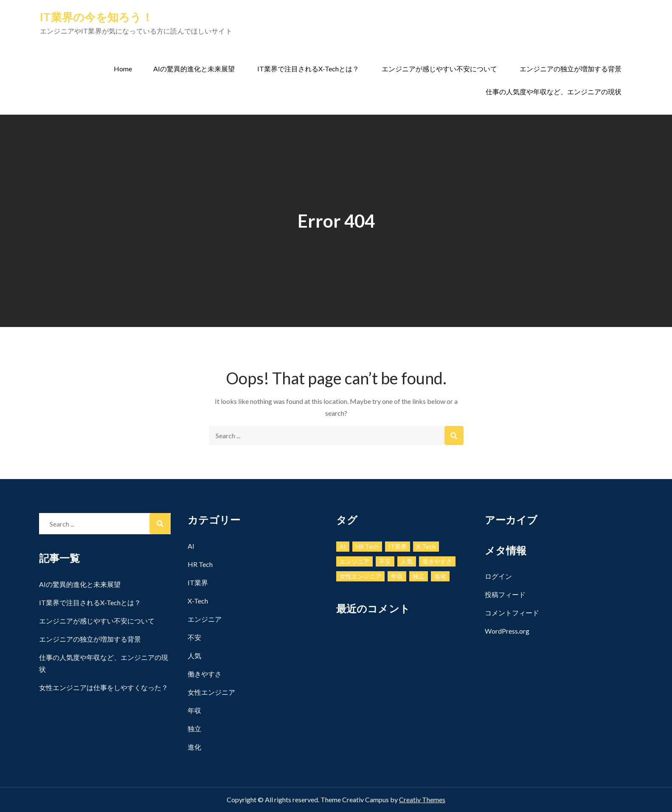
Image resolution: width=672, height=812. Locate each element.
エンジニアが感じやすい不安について (439, 69)
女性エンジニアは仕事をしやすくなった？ (104, 687)
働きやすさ (205, 674)
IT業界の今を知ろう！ (96, 17)
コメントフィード (512, 613)
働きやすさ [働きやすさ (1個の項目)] (437, 561)
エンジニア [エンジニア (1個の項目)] (354, 561)
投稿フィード (505, 594)
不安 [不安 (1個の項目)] (385, 561)
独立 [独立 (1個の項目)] (419, 576)
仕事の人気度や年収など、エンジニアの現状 (554, 92)
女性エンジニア (211, 692)
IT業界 (198, 582)
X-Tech (198, 601)
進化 (194, 747)
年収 (194, 710)
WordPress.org (507, 631)
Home (123, 69)
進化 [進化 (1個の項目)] (440, 576)
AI (191, 546)
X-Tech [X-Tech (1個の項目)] (426, 546)
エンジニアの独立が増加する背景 (571, 69)
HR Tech (200, 564)
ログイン (498, 576)
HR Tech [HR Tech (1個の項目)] (367, 546)
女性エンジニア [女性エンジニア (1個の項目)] (360, 576)
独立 (194, 729)
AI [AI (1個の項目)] (343, 546)
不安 (194, 637)
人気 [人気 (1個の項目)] (407, 561)
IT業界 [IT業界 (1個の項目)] (398, 546)
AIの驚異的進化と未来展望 (194, 69)
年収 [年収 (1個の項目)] (397, 576)
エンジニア (205, 619)
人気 (194, 656)
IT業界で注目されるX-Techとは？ (308, 69)
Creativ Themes (422, 799)
